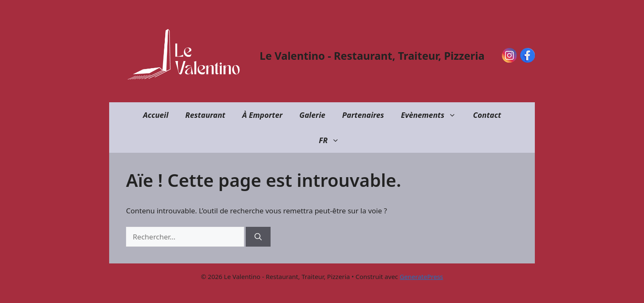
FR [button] (334, 140)
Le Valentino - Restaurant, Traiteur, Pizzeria (372, 56)
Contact (487, 115)
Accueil (156, 115)
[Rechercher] (258, 237)
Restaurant (205, 115)
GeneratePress (421, 276)
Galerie (312, 115)
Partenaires (363, 115)
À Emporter (262, 115)
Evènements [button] (433, 115)
